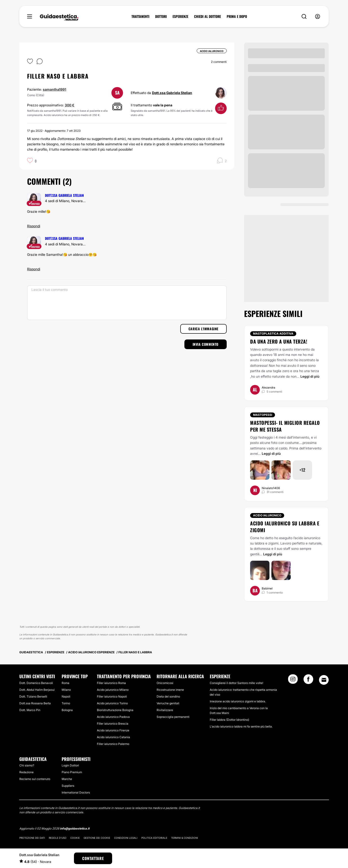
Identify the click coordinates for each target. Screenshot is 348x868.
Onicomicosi (165, 683)
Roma (65, 683)
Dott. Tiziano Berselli (33, 696)
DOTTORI (161, 16)
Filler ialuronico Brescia (113, 724)
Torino (66, 703)
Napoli (66, 696)
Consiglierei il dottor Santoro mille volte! (236, 683)
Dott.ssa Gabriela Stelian (172, 93)
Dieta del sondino (168, 696)
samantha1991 (54, 89)
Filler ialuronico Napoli (112, 696)
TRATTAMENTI (140, 16)
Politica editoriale (154, 838)
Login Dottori (70, 765)
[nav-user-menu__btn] (318, 17)
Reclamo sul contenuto (35, 779)
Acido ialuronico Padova (113, 717)
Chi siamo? (27, 765)
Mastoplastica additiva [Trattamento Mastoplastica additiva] (273, 334)
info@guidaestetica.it (75, 828)
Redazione (26, 772)
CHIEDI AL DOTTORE (207, 16)
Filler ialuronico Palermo (113, 744)
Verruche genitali (168, 703)
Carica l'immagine (203, 329)
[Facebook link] (308, 681)
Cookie (75, 838)
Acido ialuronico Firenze (113, 730)
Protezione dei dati (32, 838)
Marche (67, 779)
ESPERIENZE (180, 16)
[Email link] (324, 680)
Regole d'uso (58, 838)
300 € (70, 105)
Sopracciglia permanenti (173, 717)
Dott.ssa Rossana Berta (35, 703)
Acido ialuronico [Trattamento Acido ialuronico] (267, 515)
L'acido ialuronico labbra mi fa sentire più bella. (241, 726)
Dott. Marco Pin (30, 710)
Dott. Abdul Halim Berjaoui (37, 690)
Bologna (67, 710)
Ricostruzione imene (170, 690)
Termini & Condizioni (185, 838)
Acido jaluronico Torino (112, 703)
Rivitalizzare (165, 710)
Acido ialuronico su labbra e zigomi (285, 527)
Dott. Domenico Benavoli (36, 683)
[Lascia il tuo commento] (127, 303)
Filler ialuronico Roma (111, 683)
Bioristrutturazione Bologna (115, 710)
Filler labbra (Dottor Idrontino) (229, 720)
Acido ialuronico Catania (113, 737)
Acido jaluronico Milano (113, 690)
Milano (66, 690)
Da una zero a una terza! (279, 341)
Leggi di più (310, 376)
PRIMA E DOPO (237, 16)
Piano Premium (72, 772)
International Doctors (76, 792)
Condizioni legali (126, 838)
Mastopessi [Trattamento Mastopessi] (263, 415)
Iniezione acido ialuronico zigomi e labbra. (238, 701)
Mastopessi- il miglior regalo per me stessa (285, 426)
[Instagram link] (293, 681)
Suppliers (68, 786)
